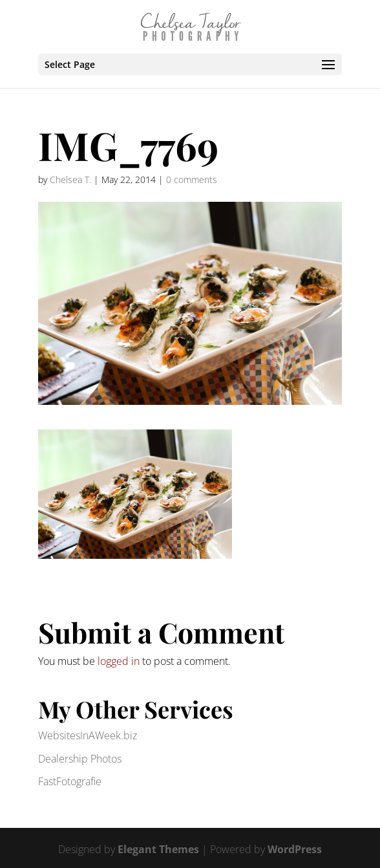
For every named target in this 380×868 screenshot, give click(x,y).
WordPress (295, 849)
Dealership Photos (80, 759)
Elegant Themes (158, 849)
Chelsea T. (70, 179)
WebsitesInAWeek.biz (88, 735)
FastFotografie (70, 781)
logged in (119, 661)
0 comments (192, 179)
